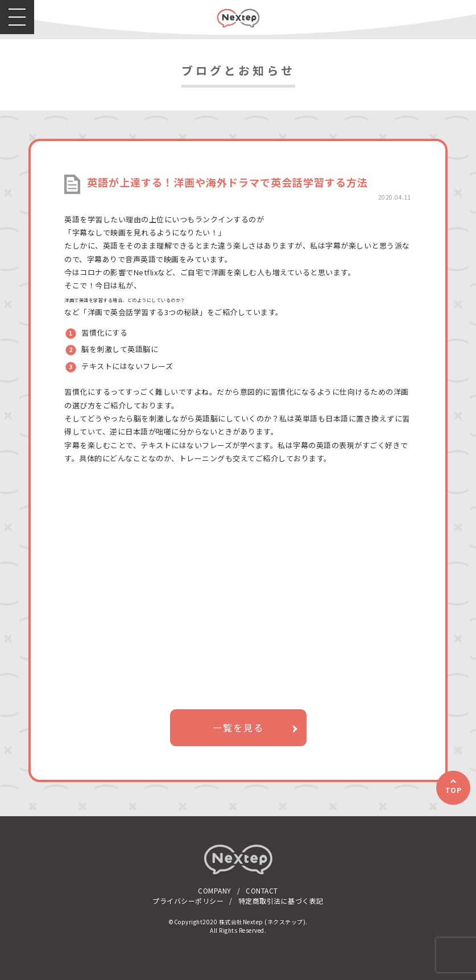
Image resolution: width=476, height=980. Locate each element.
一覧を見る (238, 727)
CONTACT (262, 890)
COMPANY (215, 890)
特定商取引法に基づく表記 (281, 901)
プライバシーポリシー (188, 901)
